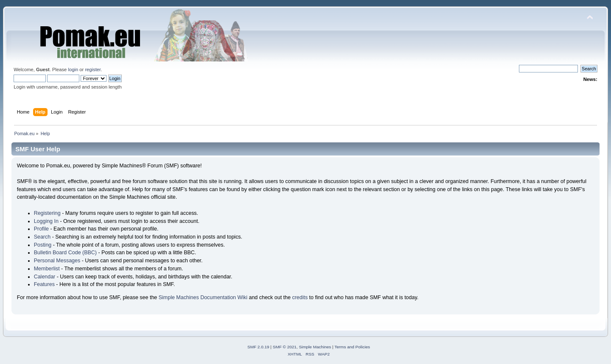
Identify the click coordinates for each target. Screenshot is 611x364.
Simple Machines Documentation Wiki (203, 297)
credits (300, 297)
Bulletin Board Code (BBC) (65, 253)
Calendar (45, 277)
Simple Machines (315, 347)
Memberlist (47, 269)
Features (44, 284)
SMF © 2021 (285, 347)
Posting (43, 245)
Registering (47, 213)
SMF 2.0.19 (258, 347)
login (73, 69)
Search (42, 237)
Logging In (46, 221)
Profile (41, 229)
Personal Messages (57, 261)
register (93, 69)
